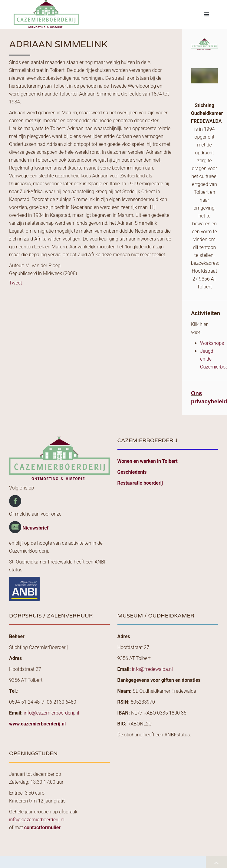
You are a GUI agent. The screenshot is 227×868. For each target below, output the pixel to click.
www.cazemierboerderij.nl (37, 724)
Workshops (212, 343)
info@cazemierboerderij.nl (51, 713)
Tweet (16, 283)
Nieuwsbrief (36, 528)
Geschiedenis (132, 472)
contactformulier (42, 828)
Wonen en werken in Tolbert (148, 461)
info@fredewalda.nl (152, 669)
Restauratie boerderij (140, 483)
